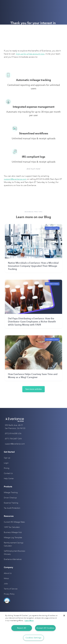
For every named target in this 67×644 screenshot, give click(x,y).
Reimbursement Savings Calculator (14, 544)
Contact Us (8, 473)
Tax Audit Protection (12, 508)
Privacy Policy (9, 594)
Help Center (9, 479)
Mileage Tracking (11, 493)
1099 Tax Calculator (12, 527)
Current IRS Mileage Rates (14, 522)
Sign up (7, 458)
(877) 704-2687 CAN (13, 439)
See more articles (33, 389)
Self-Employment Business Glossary (14, 553)
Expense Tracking (11, 503)
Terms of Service (11, 589)
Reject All (22, 628)
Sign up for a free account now (30, 54)
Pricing (7, 468)
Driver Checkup (10, 498)
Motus (6, 578)
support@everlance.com (15, 444)
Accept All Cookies (45, 628)
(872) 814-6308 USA (13, 433)
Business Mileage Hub (13, 532)
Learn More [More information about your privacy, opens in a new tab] (29, 621)
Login (6, 463)
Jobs (6, 584)
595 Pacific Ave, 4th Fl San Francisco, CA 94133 (15, 427)
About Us (8, 573)
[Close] (64, 616)
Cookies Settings (33, 638)
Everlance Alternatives (13, 559)
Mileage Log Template (13, 538)
